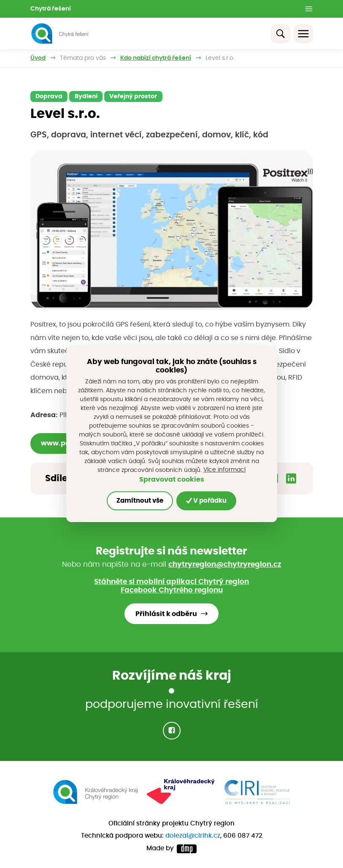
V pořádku (206, 501)
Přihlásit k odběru (166, 614)
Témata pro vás (83, 58)
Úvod (38, 58)
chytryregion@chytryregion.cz (225, 564)
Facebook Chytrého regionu (172, 590)
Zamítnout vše (140, 501)
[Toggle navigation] (303, 34)
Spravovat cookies (172, 480)
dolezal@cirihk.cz (193, 836)
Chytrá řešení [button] (51, 9)
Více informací (224, 470)
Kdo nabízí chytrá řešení (156, 58)
